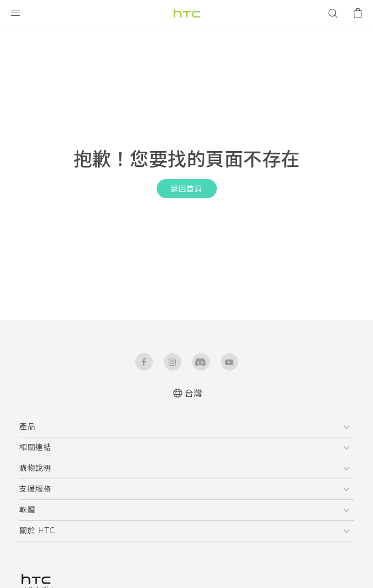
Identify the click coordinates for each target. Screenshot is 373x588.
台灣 (194, 393)
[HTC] (187, 13)
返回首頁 (186, 189)
